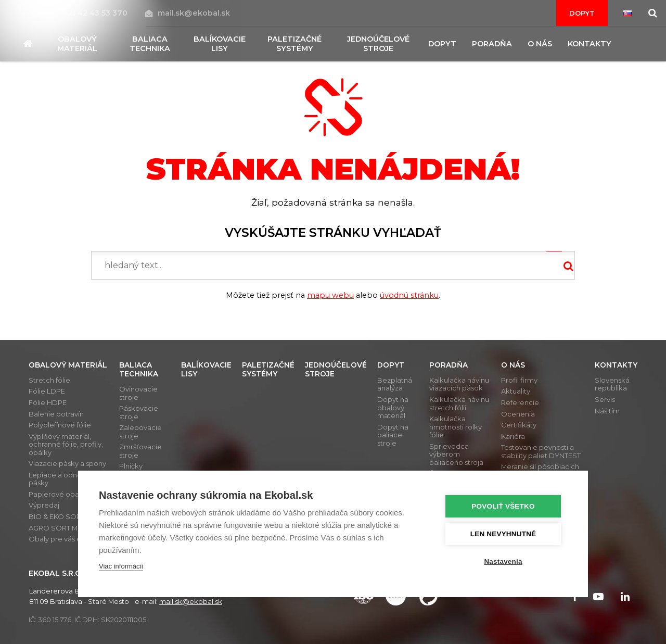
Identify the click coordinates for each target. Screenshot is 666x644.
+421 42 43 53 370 (88, 13)
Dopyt (582, 13)
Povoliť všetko (504, 506)
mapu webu (330, 295)
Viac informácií (121, 566)
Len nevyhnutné (504, 534)
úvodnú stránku (409, 295)
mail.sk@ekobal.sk (188, 13)
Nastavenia (504, 561)
